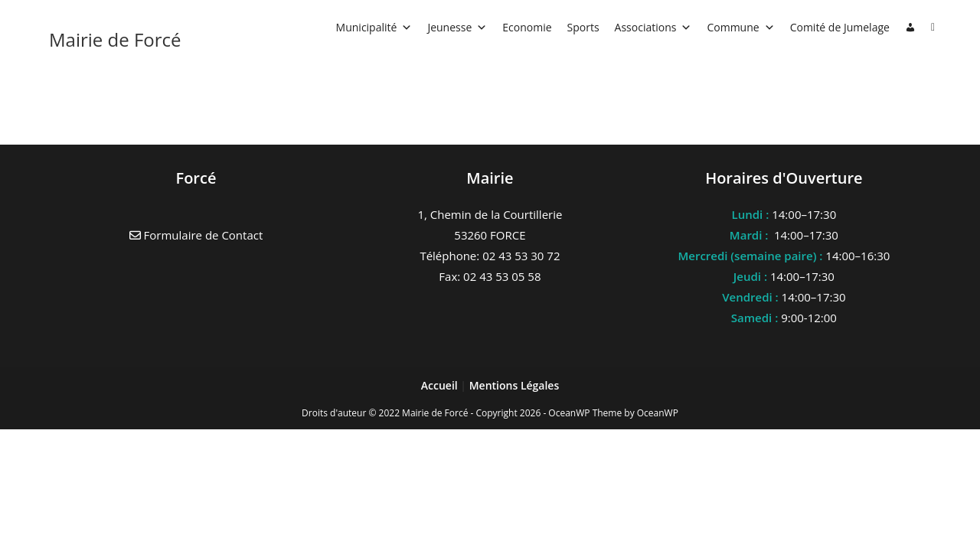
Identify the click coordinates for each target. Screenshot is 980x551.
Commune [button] (740, 27)
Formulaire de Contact (196, 235)
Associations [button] (653, 27)
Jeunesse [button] (457, 27)
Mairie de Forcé (115, 39)
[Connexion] (910, 28)
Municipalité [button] (374, 27)
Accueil (441, 385)
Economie (527, 27)
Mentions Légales (514, 385)
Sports (583, 27)
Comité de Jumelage (840, 27)
